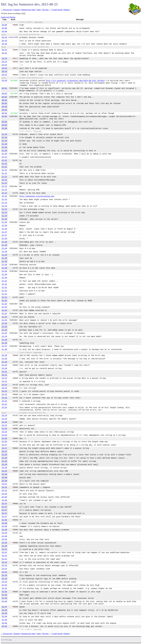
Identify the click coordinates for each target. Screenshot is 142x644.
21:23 (4, 200)
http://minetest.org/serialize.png (37, 196)
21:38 (4, 349)
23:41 (4, 549)
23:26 (4, 435)
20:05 (4, 116)
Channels (17, 10)
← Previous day (7, 10)
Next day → (46, 10)
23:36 (4, 494)
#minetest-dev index (28, 10)
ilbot (10, 640)
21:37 (4, 346)
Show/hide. (39, 22)
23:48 (4, 610)
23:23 (4, 404)
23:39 (4, 533)
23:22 (4, 385)
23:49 (4, 620)
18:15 (4, 35)
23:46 (4, 592)
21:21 (4, 157)
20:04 (4, 113)
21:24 (4, 209)
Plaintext (67, 10)
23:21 (4, 372)
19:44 (4, 78)
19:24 (4, 62)
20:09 (4, 128)
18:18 (4, 37)
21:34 (4, 330)
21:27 (4, 232)
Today (39, 10)
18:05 (4, 25)
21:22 (4, 183)
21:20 (4, 147)
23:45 (4, 588)
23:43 (4, 575)
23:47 (4, 607)
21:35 (4, 340)
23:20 (4, 355)
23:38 (4, 520)
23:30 (4, 478)
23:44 (4, 582)
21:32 (4, 301)
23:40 (4, 543)
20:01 (4, 88)
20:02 (4, 94)
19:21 (4, 50)
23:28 (4, 455)
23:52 (4, 626)
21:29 (4, 255)
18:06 (4, 28)
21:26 (4, 219)
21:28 (4, 239)
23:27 (4, 445)
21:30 (4, 271)
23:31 (4, 484)
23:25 (4, 419)
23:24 (4, 416)
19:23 (4, 59)
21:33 (4, 317)
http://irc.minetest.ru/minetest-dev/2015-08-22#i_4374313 (75, 81)
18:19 (4, 44)
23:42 (4, 556)
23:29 (4, 461)
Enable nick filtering (8, 17)
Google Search (57, 10)
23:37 (4, 504)
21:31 (4, 281)
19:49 (4, 81)
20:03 (4, 107)
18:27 (4, 47)
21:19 (4, 134)
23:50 (4, 623)
